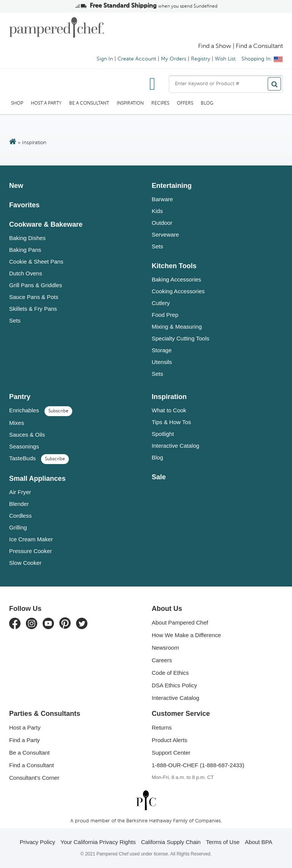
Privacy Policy (37, 842)
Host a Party (46, 103)
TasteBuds (39, 458)
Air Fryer (20, 492)
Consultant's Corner (34, 778)
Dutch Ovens (26, 273)
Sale (159, 477)
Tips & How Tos (171, 422)
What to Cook (169, 410)
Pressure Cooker (31, 551)
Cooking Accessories (178, 291)
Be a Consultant (89, 103)
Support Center (171, 753)
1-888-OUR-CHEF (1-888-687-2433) (198, 765)
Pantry (20, 397)
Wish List (225, 59)
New (16, 186)
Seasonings (24, 446)
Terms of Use (223, 842)
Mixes (17, 423)
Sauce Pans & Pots (34, 297)
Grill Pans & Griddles (36, 285)
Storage (162, 350)
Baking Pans (25, 250)
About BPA (259, 842)
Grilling (18, 527)
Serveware (165, 234)
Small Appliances (37, 479)
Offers (185, 103)
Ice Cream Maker (31, 539)
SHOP (17, 103)
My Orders (174, 59)
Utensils (162, 362)
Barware (162, 199)
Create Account (137, 59)
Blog (207, 103)
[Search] (274, 84)
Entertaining (172, 186)
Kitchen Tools (174, 266)
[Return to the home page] (13, 142)
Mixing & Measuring (177, 327)
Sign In (105, 59)
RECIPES (160, 103)
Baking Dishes (27, 238)
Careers (162, 660)
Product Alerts (169, 740)
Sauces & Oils (27, 435)
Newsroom (165, 648)
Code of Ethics (170, 673)
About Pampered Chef (180, 622)
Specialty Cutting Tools (180, 338)
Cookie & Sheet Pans (36, 262)
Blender (19, 504)
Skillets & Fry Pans (33, 309)
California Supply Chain (171, 842)
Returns (162, 727)
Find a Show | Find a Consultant (240, 46)
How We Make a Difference (186, 635)
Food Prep (165, 315)
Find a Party (25, 740)
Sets (15, 320)
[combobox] (226, 84)
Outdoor (162, 223)
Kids (157, 211)
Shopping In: (262, 59)
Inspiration (130, 103)
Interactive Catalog (175, 446)
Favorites (24, 205)
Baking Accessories (176, 279)
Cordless (20, 516)
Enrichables (41, 410)
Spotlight (163, 434)
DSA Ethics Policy (174, 685)
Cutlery (161, 303)
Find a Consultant (32, 765)
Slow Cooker (25, 563)
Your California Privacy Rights (98, 842)
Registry (201, 59)
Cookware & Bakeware (46, 224)
